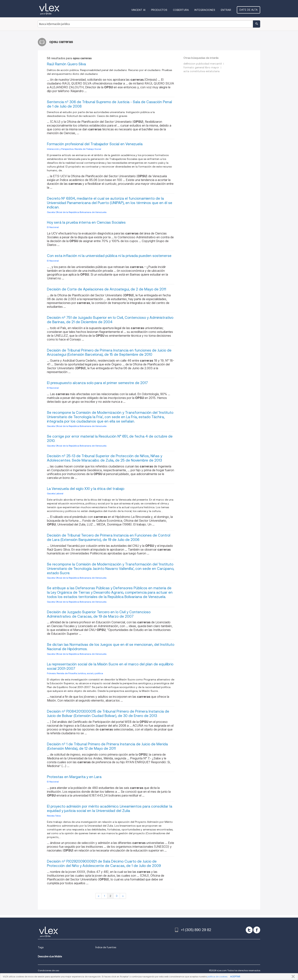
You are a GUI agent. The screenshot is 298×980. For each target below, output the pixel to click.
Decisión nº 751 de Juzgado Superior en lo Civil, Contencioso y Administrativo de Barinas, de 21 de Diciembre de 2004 (110, 320)
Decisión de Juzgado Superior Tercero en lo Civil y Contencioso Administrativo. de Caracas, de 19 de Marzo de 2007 (99, 614)
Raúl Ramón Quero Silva (66, 64)
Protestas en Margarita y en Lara (74, 777)
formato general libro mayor (201, 67)
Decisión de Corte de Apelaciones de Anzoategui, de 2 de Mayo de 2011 (107, 289)
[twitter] (249, 930)
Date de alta (248, 10)
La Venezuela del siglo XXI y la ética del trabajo (86, 489)
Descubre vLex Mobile (50, 956)
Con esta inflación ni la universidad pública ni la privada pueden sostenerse (109, 256)
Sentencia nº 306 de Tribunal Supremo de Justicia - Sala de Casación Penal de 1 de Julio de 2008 (109, 104)
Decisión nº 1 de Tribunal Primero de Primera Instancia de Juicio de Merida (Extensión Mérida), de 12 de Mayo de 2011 (107, 746)
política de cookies (217, 976)
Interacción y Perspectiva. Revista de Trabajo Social (74, 149)
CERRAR (292, 977)
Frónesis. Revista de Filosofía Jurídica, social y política (75, 673)
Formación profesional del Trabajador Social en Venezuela (95, 144)
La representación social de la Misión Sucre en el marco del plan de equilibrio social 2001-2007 (110, 666)
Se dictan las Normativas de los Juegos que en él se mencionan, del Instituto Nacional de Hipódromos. (111, 647)
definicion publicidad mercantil (203, 64)
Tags (41, 947)
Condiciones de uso (48, 970)
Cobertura (181, 10)
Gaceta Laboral (55, 493)
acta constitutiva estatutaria (201, 71)
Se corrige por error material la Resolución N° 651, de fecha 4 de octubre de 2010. (110, 439)
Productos (159, 10)
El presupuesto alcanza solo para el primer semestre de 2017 (97, 383)
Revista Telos (54, 816)
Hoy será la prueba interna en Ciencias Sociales (86, 222)
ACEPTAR (235, 976)
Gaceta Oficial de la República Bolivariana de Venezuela (77, 212)
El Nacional (53, 227)
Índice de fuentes (106, 947)
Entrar (226, 10)
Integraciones (205, 10)
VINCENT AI (138, 10)
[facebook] (257, 930)
